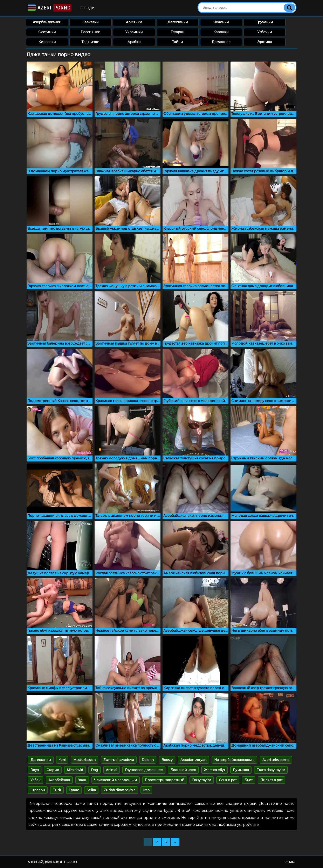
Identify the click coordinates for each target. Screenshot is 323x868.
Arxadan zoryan (193, 760)
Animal (112, 770)
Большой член (183, 770)
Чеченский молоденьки (116, 780)
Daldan (148, 760)
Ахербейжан (59, 780)
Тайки (178, 42)
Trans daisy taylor (271, 770)
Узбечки (265, 32)
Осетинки (47, 32)
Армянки (134, 22)
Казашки (221, 32)
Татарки (178, 32)
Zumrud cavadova (119, 760)
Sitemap (290, 862)
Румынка (241, 770)
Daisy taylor (202, 780)
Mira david (75, 770)
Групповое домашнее (144, 770)
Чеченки (221, 22)
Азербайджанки (47, 22)
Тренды (88, 8)
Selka (91, 790)
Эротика (265, 42)
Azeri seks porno (276, 760)
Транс (74, 790)
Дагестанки (178, 22)
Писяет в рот (271, 780)
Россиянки (91, 32)
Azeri (49, 8)
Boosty (167, 760)
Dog (95, 770)
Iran (146, 790)
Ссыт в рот (228, 780)
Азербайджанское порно (52, 862)
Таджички (91, 42)
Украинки (134, 32)
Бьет (249, 780)
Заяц (82, 780)
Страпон (38, 790)
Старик (53, 770)
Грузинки (265, 22)
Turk (57, 790)
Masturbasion (84, 760)
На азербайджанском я (234, 760)
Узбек (36, 780)
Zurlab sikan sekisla (119, 790)
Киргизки (47, 42)
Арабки (134, 42)
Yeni (62, 760)
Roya (35, 770)
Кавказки (91, 22)
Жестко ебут (215, 770)
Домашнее (221, 42)
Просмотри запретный (165, 780)
